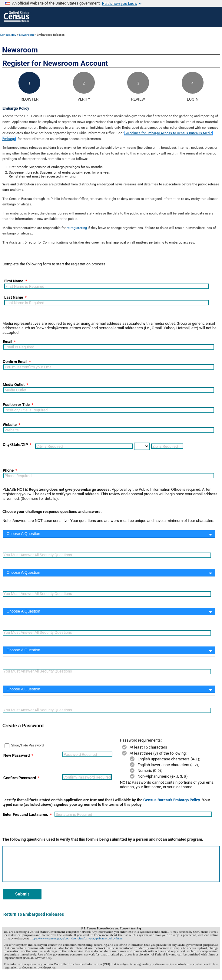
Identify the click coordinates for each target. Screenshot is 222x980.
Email (7, 342)
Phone (8, 470)
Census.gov (8, 35)
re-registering (77, 228)
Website (10, 425)
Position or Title (16, 405)
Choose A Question (23, 534)
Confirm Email (15, 362)
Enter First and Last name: (25, 814)
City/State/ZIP (15, 445)
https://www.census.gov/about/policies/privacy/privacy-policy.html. (76, 938)
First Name (14, 281)
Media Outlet (14, 385)
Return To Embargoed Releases (34, 914)
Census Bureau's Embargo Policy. (172, 800)
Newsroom (27, 35)
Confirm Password (20, 778)
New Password (17, 755)
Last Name (14, 297)
